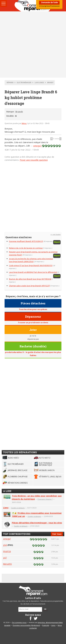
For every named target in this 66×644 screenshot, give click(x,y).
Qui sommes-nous (19, 623)
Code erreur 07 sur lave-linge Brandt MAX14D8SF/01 (31, 266)
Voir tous (57, 534)
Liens (6, 508)
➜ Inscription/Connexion (49, 6)
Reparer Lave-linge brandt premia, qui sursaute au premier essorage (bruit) (33, 253)
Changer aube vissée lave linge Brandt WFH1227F (29, 286)
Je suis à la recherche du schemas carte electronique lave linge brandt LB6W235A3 (31, 260)
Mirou (24, 124)
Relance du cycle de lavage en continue (26, 248)
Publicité (46, 626)
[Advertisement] (33, 45)
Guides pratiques (18, 508)
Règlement (36, 626)
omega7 (38, 146)
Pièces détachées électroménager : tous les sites (37, 523)
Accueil (33, 6)
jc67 (5, 558)
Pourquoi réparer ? (45, 499)
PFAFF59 (7, 551)
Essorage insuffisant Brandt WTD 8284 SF (26, 241)
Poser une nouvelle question (34, 160)
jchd (5, 545)
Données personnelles (22, 626)
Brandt (19, 112)
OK (45, 609)
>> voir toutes (55, 235)
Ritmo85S (7, 564)
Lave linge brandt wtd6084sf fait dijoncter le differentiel (33, 272)
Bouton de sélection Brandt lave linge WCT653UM (30, 279)
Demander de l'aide (49, 3)
